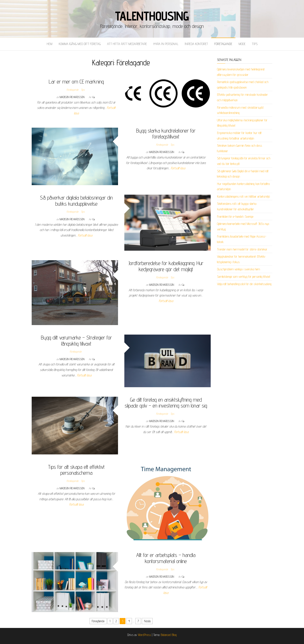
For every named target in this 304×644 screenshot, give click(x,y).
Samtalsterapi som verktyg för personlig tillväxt (244, 277)
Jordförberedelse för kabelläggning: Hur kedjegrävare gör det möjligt (166, 266)
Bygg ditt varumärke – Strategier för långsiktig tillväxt (76, 340)
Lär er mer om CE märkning (76, 81)
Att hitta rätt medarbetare (127, 44)
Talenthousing (152, 16)
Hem (50, 44)
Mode (242, 44)
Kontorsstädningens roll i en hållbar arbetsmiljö (243, 196)
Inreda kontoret (196, 44)
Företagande (223, 44)
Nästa (147, 621)
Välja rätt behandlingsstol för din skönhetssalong (244, 284)
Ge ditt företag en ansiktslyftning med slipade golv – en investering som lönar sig (166, 403)
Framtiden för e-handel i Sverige (235, 217)
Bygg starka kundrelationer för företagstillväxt (166, 134)
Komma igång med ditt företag (80, 44)
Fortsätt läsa (178, 168)
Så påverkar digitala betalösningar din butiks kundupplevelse (76, 201)
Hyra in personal (166, 44)
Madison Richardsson (73, 97)
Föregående (98, 621)
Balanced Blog (169, 635)
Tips (255, 44)
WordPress (144, 635)
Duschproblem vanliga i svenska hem (238, 269)
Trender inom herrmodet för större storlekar (242, 249)
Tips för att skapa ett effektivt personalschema (76, 470)
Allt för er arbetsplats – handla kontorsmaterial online (166, 558)
